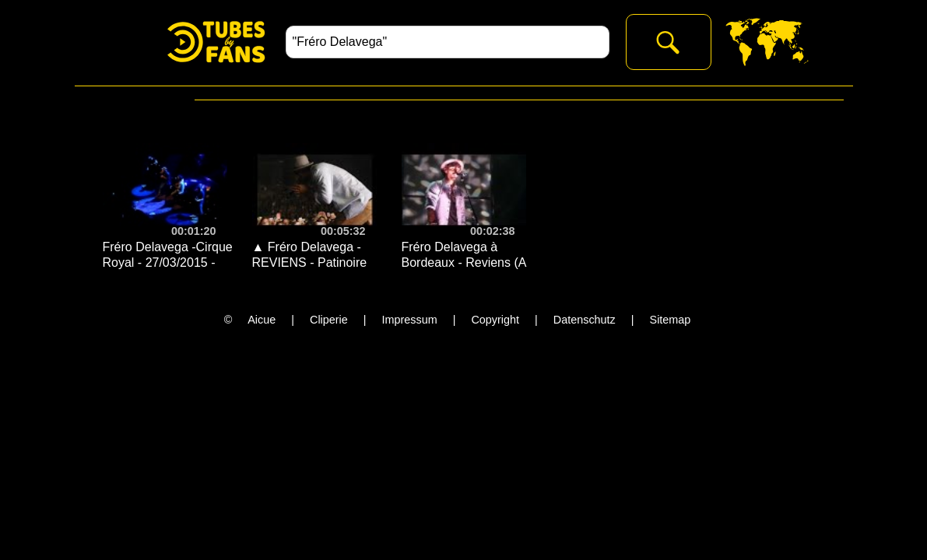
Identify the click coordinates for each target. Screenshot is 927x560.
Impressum (410, 320)
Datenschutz (585, 320)
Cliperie (329, 320)
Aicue (262, 320)
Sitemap (671, 320)
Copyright (495, 320)
